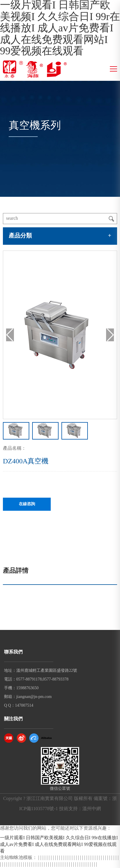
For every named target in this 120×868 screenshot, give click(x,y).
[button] (110, 335)
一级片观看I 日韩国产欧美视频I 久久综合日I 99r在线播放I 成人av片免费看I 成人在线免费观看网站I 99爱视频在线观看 (60, 28)
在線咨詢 (27, 504)
